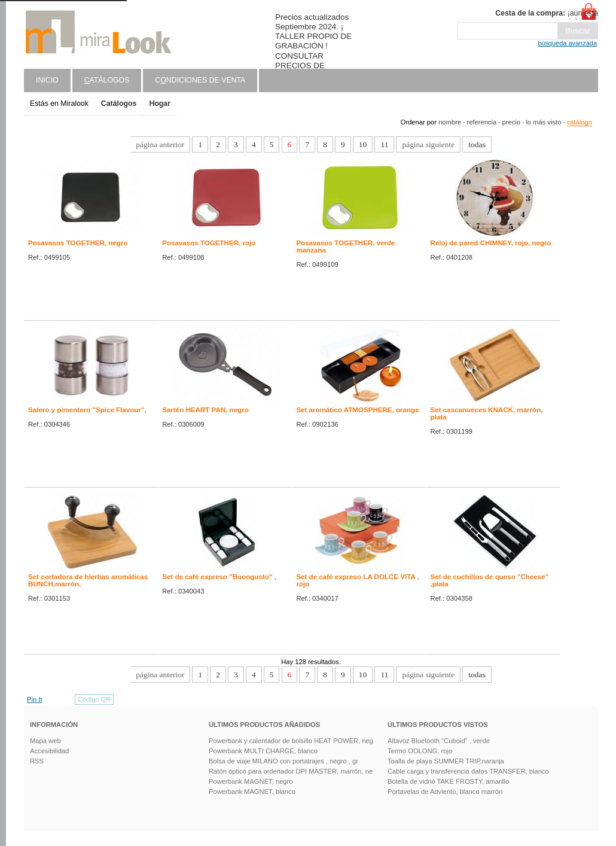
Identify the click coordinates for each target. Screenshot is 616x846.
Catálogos (119, 104)
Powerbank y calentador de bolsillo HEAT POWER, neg (291, 741)
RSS (37, 761)
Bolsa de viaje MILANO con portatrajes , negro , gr (283, 761)
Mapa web (45, 741)
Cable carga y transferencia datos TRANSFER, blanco (468, 771)
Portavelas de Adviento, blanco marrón (445, 792)
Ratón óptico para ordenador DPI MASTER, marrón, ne (291, 771)
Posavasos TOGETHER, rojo (209, 243)
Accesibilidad (49, 751)
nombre (450, 122)
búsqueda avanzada (567, 43)
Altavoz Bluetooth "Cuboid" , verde (439, 741)
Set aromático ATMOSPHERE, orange (357, 410)
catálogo (580, 122)
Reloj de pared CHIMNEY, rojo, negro (491, 243)
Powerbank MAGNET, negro (251, 781)
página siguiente (428, 144)
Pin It (35, 699)
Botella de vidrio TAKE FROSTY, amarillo (448, 781)
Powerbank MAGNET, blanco (252, 792)
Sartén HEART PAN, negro (205, 410)
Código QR (94, 699)
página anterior (160, 144)
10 (363, 144)
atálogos (107, 80)
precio (511, 122)
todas (477, 144)
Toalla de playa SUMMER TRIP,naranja (446, 761)
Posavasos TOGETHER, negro (78, 243)
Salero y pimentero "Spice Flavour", (87, 410)
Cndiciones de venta (200, 80)
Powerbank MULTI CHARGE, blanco (263, 751)
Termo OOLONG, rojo (420, 751)
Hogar (160, 104)
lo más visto (543, 122)
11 (384, 144)
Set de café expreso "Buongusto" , (219, 577)
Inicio (47, 80)
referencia (481, 122)
